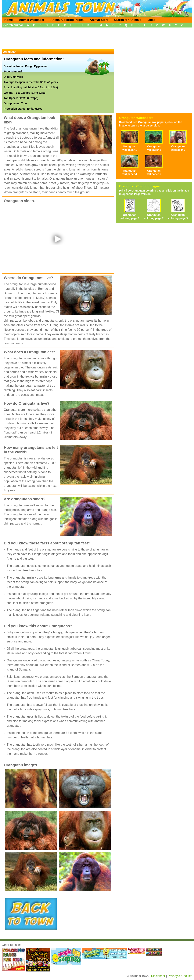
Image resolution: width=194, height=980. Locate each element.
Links (151, 20)
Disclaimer (158, 976)
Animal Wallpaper (32, 20)
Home (9, 20)
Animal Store (99, 20)
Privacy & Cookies (180, 976)
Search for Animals (127, 20)
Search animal (13, 25)
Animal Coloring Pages (67, 20)
